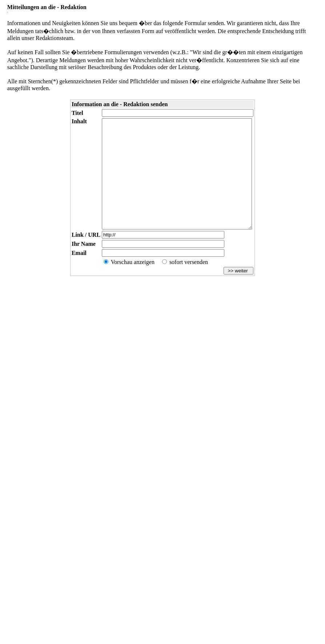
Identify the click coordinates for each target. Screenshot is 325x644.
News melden (292, 586)
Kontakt (43, 586)
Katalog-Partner (159, 586)
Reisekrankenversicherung (162, 625)
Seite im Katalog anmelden (104, 586)
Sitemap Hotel (258, 610)
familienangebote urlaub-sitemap (121, 610)
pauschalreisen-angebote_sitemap (185, 604)
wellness (33, 616)
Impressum (16, 586)
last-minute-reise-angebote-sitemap (123, 604)
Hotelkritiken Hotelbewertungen (169, 610)
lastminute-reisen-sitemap (274, 604)
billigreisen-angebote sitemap (75, 610)
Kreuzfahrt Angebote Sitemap (48, 604)
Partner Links (197, 586)
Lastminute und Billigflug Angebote (220, 610)
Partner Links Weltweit (244, 586)
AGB (62, 586)
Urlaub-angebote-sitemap (34, 610)
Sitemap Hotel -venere (285, 610)
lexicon (154, 604)
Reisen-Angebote (83, 604)
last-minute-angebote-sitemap (232, 604)
